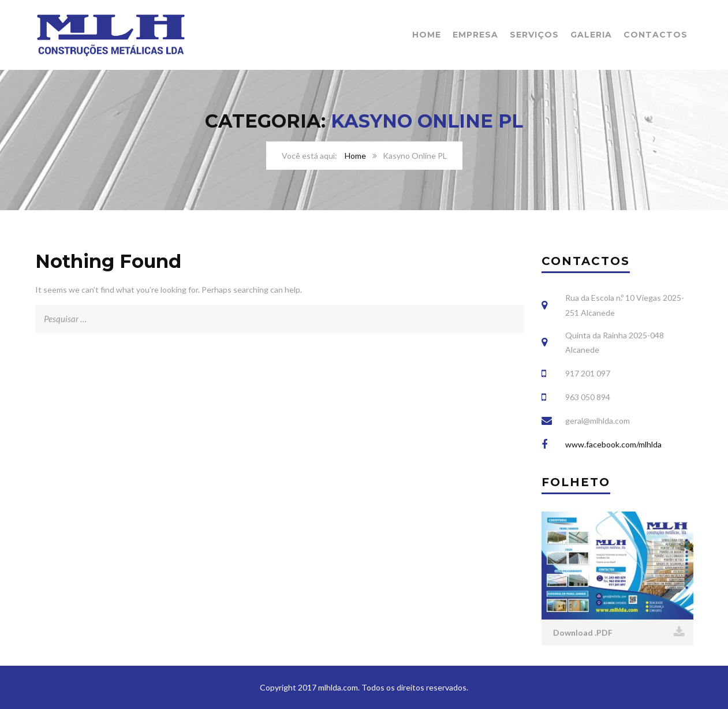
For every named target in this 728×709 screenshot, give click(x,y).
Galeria (591, 35)
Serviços (534, 35)
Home (427, 35)
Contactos (656, 35)
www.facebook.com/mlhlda (613, 444)
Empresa (475, 35)
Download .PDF (619, 632)
